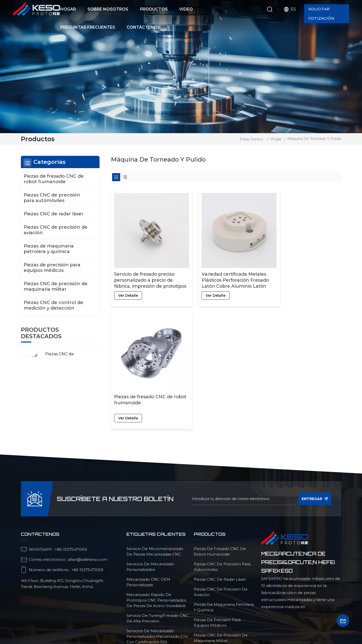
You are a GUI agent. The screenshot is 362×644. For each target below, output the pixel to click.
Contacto (193, 612)
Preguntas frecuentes (88, 27)
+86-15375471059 (71, 466)
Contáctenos (143, 27)
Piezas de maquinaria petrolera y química (49, 249)
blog (282, 612)
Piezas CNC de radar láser (54, 214)
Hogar (68, 9)
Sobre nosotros (108, 9)
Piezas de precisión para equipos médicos (52, 268)
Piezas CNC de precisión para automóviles (52, 198)
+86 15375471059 (87, 487)
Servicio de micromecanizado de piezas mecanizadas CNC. (155, 469)
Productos (154, 9)
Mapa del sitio (175, 621)
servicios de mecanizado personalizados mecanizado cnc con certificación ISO (157, 554)
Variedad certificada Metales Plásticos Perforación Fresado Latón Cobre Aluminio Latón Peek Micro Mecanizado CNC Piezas (226, 271)
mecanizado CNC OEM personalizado (148, 499)
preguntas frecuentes (241, 612)
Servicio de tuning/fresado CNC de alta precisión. (157, 536)
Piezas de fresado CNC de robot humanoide (302, 268)
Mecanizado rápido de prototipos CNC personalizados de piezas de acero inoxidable (156, 517)
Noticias (114, 612)
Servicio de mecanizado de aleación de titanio (153, 587)
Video (186, 9)
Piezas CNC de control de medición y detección (53, 305)
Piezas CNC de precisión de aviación (56, 230)
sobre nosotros (153, 612)
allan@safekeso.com (88, 477)
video (88, 612)
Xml (196, 621)
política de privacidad (224, 621)
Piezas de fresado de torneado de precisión (157, 572)
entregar (315, 416)
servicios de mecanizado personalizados (150, 484)
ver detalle (128, 287)
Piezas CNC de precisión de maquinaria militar (56, 286)
